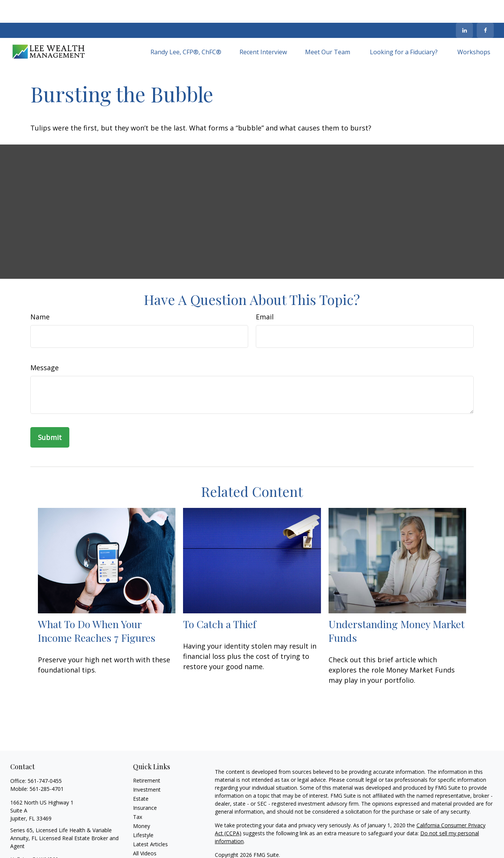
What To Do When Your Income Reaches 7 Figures (97, 608)
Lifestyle (143, 812)
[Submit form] (50, 415)
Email (265, 294)
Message (45, 345)
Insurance (145, 785)
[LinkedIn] (464, 8)
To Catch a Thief (220, 601)
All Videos (145, 830)
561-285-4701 (47, 766)
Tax (138, 794)
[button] (186, 29)
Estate (141, 776)
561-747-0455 (45, 758)
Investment (147, 767)
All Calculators (150, 840)
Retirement (147, 758)
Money (142, 803)
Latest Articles (150, 821)
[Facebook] (485, 8)
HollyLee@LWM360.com (40, 837)
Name (40, 294)
